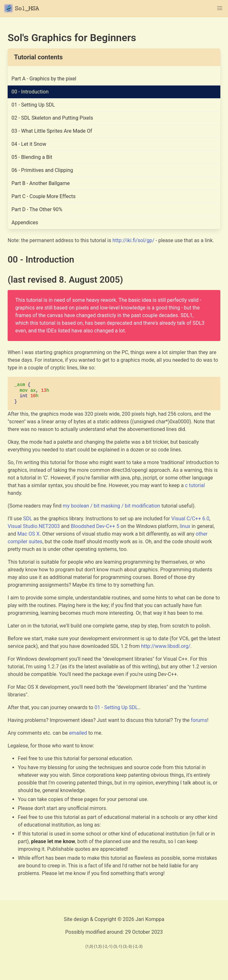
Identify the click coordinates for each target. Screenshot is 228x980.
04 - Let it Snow (29, 144)
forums (199, 720)
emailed (78, 733)
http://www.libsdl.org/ (166, 646)
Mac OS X (29, 534)
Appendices (25, 223)
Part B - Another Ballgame (41, 183)
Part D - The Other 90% (37, 209)
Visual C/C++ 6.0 (190, 519)
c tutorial (195, 485)
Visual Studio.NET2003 (34, 526)
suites (36, 542)
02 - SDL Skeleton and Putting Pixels (52, 118)
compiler (18, 542)
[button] (220, 8)
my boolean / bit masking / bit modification (111, 506)
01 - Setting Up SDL (33, 105)
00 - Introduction (30, 92)
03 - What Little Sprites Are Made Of (52, 131)
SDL (28, 519)
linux (185, 526)
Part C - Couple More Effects (43, 196)
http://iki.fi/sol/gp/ (133, 240)
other (201, 534)
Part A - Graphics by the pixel (44, 79)
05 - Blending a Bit (32, 157)
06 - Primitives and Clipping (42, 170)
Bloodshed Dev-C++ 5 (95, 526)
